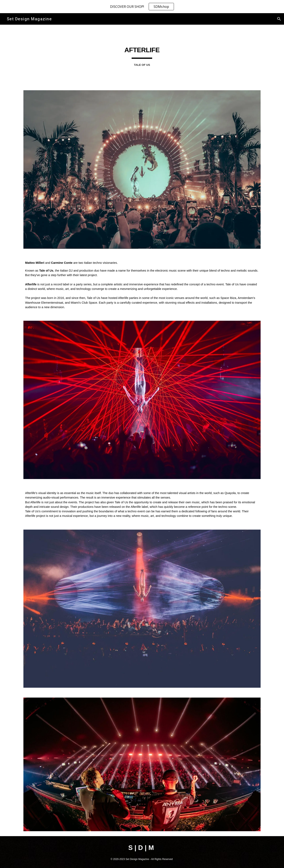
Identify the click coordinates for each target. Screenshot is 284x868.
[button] (279, 19)
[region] (142, 7)
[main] (142, 55)
